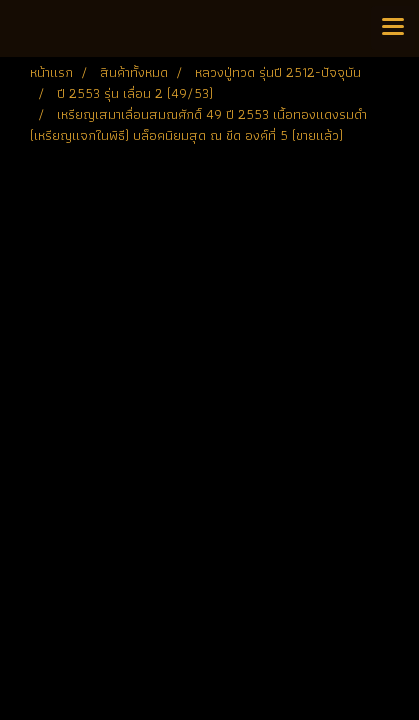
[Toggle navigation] (393, 28)
